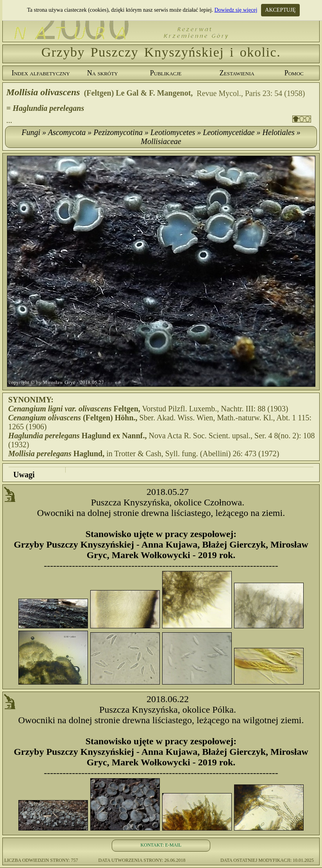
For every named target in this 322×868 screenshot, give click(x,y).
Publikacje (166, 73)
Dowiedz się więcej (236, 10)
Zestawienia (237, 73)
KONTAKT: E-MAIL (161, 845)
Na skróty (103, 73)
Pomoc (294, 73)
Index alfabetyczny (41, 73)
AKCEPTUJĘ (280, 10)
